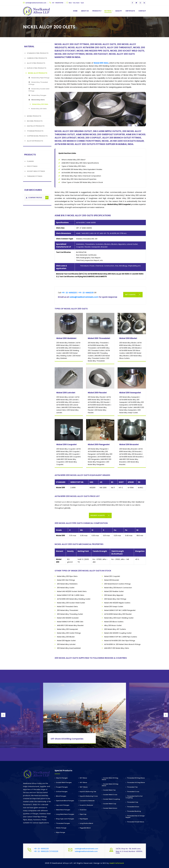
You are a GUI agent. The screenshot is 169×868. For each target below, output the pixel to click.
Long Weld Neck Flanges (64, 814)
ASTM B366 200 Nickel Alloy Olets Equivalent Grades (82, 169)
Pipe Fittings (31, 166)
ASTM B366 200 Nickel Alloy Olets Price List (78, 173)
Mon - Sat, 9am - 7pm (75, 3)
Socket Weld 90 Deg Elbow (110, 779)
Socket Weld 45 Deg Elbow (110, 785)
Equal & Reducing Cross (88, 796)
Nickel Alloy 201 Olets (38, 109)
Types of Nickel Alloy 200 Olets (74, 166)
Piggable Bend (84, 828)
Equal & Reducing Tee (87, 792)
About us (85, 11)
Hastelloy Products (34, 126)
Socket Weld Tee (109, 790)
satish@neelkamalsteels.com (35, 3)
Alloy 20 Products (34, 141)
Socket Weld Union (110, 808)
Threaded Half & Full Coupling (134, 797)
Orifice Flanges (61, 792)
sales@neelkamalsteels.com (84, 297)
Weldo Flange (60, 828)
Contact (142, 11)
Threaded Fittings (33, 176)
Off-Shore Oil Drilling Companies (67, 739)
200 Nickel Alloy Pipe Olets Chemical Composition (81, 176)
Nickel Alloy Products (36, 73)
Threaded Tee (132, 787)
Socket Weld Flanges (63, 782)
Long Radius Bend (86, 823)
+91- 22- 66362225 (69, 293)
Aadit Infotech (117, 863)
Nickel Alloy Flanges (37, 95)
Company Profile (37, 198)
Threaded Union (132, 807)
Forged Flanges (61, 787)
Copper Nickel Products (36, 136)
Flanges (29, 161)
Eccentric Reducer (86, 805)
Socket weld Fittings (35, 171)
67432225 (54, 851)
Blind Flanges (60, 796)
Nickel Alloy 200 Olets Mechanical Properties (79, 179)
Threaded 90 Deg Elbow (135, 778)
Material (108, 11)
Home (75, 11)
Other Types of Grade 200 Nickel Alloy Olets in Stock (82, 182)
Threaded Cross (132, 792)
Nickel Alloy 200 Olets (39, 104)
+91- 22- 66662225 (86, 293)
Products (97, 11)
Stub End (82, 810)
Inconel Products (33, 121)
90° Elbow (83, 778)
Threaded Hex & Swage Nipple (135, 817)
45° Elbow (83, 782)
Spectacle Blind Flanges (64, 801)
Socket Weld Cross (110, 795)
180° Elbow (83, 787)
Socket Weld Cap (109, 804)
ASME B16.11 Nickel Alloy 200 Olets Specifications (80, 163)
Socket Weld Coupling (111, 799)
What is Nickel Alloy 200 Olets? (74, 160)
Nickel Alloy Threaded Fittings (38, 83)
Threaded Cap (132, 802)
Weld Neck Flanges (62, 810)
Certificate (130, 11)
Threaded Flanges (62, 823)
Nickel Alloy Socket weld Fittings (39, 90)
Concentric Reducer (86, 801)
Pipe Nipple (83, 819)
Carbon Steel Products (36, 58)
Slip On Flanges (61, 778)
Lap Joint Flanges (62, 805)
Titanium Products (34, 131)
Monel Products (33, 116)
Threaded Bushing (133, 811)
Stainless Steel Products (36, 53)
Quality (119, 11)
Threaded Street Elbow (135, 822)
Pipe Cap (82, 814)
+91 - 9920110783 (56, 3)
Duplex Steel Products (35, 68)
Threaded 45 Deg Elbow (135, 782)
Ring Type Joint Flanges (64, 819)
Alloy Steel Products (35, 63)
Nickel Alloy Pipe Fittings (39, 78)
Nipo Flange (60, 832)
